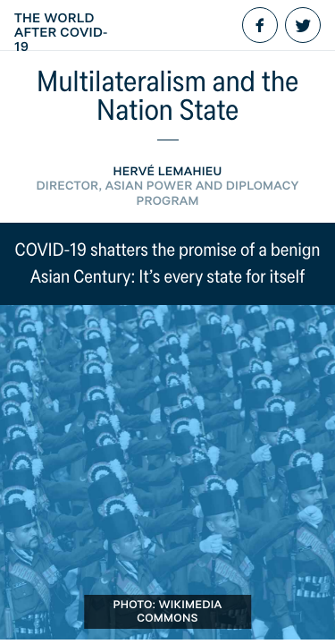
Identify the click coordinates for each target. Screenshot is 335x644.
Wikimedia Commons (179, 612)
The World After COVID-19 (61, 32)
